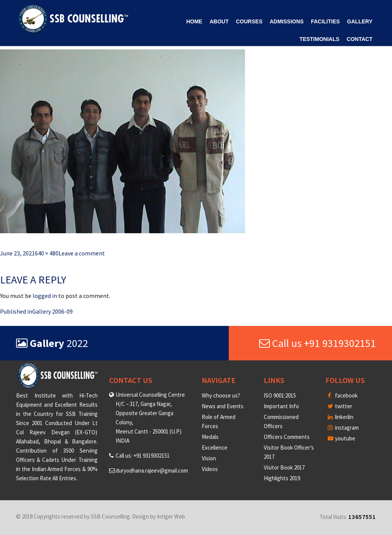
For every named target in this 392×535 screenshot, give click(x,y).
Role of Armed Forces (219, 421)
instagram (343, 428)
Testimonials (319, 39)
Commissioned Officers (281, 421)
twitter (340, 406)
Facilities (325, 21)
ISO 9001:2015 (280, 395)
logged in (45, 296)
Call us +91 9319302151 (318, 343)
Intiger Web (171, 516)
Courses (249, 21)
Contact (360, 39)
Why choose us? (221, 395)
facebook (343, 395)
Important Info (281, 406)
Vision (209, 458)
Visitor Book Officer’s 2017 (289, 452)
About (219, 21)
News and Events (223, 406)
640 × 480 (47, 253)
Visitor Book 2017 (284, 467)
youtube (341, 438)
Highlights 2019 (282, 478)
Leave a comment (82, 253)
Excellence (215, 447)
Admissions (287, 21)
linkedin (341, 417)
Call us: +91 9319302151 (143, 456)
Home (194, 21)
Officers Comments (287, 437)
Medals (210, 437)
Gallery (360, 21)
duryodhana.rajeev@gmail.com (152, 470)
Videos (210, 469)
